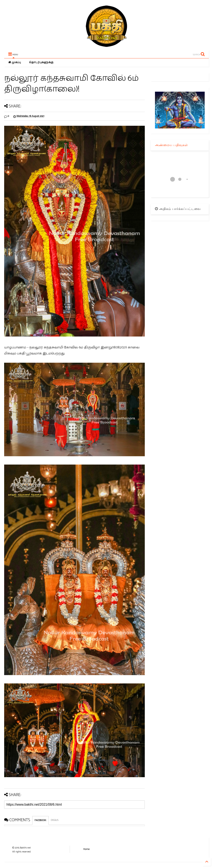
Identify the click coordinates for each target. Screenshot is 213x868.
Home (86, 849)
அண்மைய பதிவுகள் (171, 145)
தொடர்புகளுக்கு (41, 62)
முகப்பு (15, 62)
